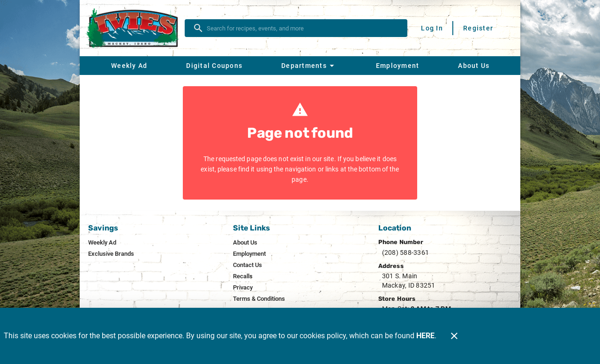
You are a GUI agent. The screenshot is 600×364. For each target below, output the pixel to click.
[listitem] (102, 243)
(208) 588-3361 (406, 253)
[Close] (454, 336)
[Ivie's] (135, 28)
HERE (425, 336)
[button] (309, 66)
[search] (303, 28)
